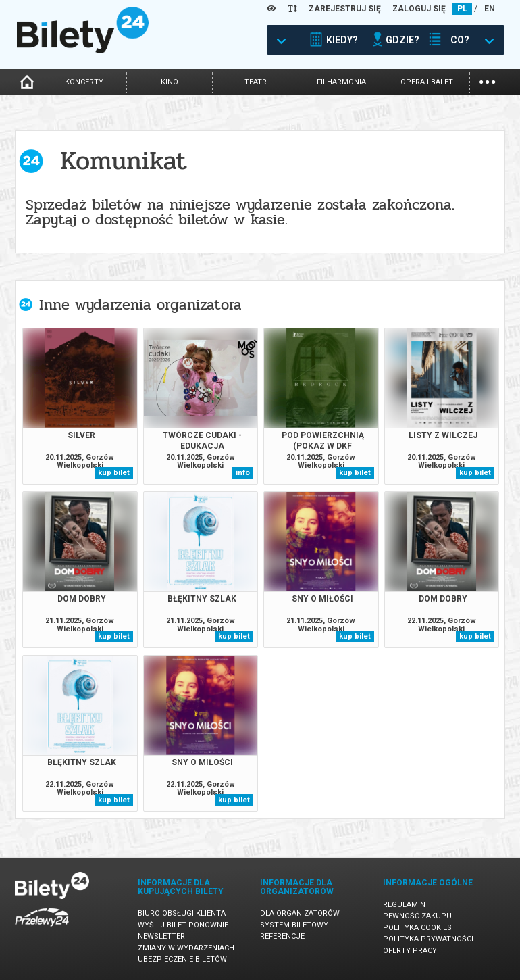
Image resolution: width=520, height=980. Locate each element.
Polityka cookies (417, 928)
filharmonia (341, 82)
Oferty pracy (410, 951)
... (487, 81)
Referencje (282, 936)
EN (490, 9)
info (243, 473)
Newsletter (161, 936)
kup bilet (114, 473)
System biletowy (294, 925)
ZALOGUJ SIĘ (419, 9)
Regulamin (404, 905)
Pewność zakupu (417, 916)
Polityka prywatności (428, 939)
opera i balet (427, 82)
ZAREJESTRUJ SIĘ (345, 9)
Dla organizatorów (300, 913)
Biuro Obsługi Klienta (182, 913)
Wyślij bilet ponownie (183, 925)
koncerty (84, 82)
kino (170, 82)
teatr (256, 82)
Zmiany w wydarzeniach (186, 948)
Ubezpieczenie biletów (182, 959)
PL (462, 9)
